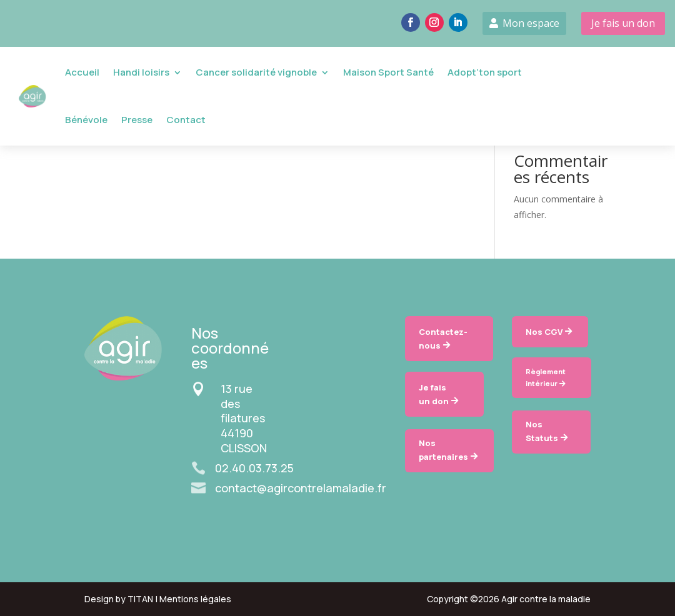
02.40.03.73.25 (254, 468)
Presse (137, 120)
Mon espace (531, 23)
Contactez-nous (443, 339)
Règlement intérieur (546, 377)
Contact (186, 120)
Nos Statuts (542, 431)
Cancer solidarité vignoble (256, 72)
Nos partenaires (443, 450)
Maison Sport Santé (388, 72)
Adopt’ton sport (485, 72)
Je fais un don (623, 23)
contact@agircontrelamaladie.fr (301, 488)
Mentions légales (195, 599)
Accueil (82, 72)
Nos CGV (544, 332)
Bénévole (86, 120)
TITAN (140, 599)
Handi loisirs (141, 72)
